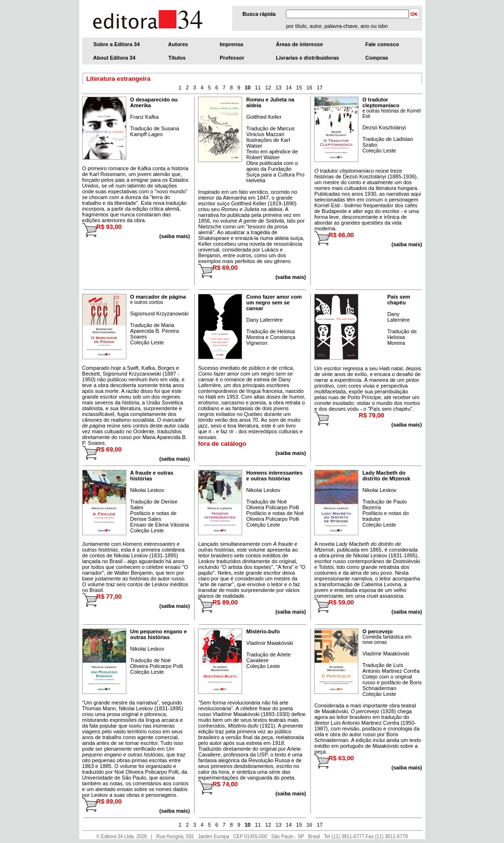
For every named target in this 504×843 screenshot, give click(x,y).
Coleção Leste (379, 151)
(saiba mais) (407, 244)
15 (299, 88)
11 (258, 88)
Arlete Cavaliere (268, 657)
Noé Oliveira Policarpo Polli (272, 504)
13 (278, 88)
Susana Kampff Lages (155, 131)
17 (320, 88)
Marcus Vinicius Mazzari (270, 131)
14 (289, 88)
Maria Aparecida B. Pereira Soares (155, 331)
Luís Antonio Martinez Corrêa (391, 668)
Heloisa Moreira (396, 340)
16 (309, 88)
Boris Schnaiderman (392, 685)
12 (268, 88)
